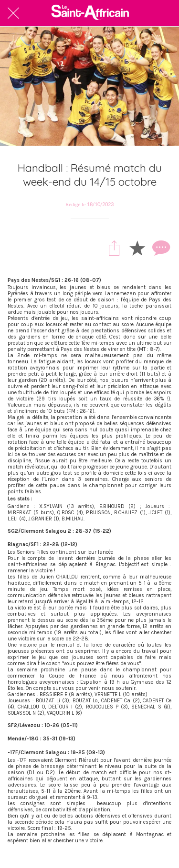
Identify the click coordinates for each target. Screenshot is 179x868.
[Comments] (160, 248)
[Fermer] (13, 13)
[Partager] (114, 248)
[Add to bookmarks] (137, 248)
